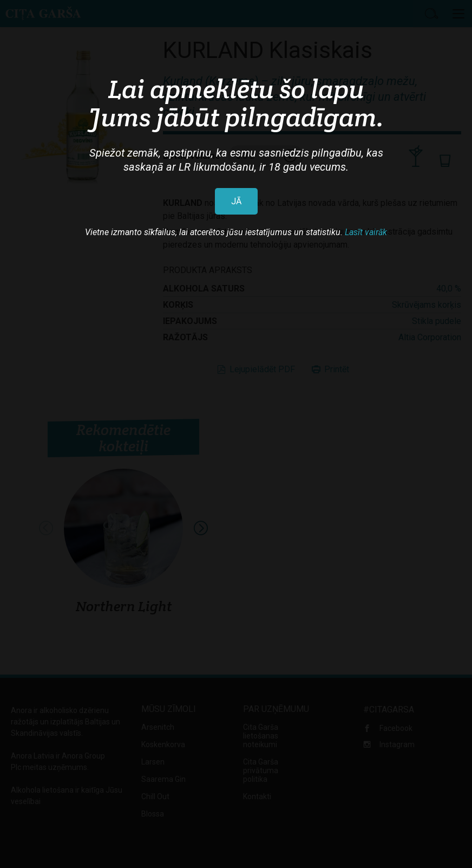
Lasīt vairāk (366, 232)
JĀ (236, 201)
